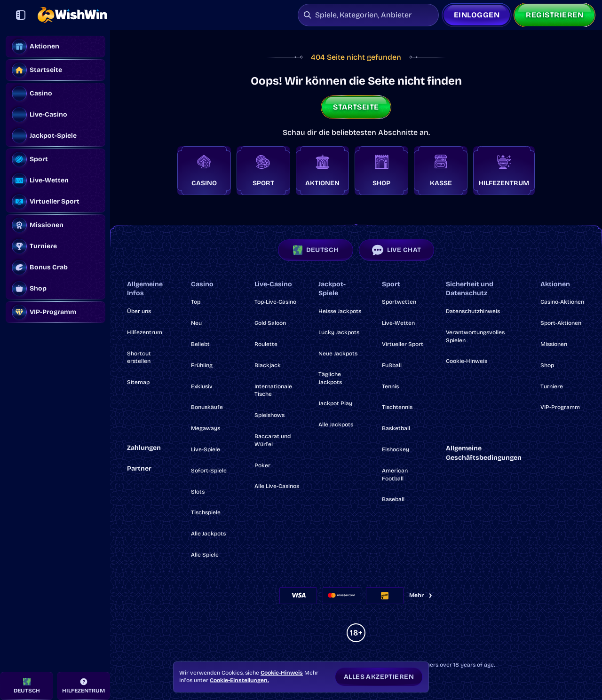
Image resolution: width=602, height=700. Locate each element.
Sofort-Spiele (209, 471)
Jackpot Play (335, 403)
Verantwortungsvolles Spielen (475, 336)
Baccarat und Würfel (273, 440)
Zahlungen (144, 448)
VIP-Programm (560, 407)
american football (395, 475)
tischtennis (397, 407)
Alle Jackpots (208, 534)
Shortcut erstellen (139, 358)
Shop (547, 365)
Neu (196, 323)
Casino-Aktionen (562, 302)
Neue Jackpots (338, 354)
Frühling (202, 365)
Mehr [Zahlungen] (421, 595)
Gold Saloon (270, 323)
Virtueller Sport (403, 344)
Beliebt (200, 344)
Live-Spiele (206, 449)
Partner (139, 468)
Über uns (139, 311)
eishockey (396, 449)
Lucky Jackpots (339, 332)
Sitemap (138, 382)
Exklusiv (202, 386)
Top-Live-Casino (275, 302)
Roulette (266, 344)
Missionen (554, 344)
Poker (262, 465)
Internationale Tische (273, 390)
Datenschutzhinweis (473, 311)
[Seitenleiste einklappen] (21, 15)
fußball (392, 365)
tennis (390, 386)
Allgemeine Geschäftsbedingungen (484, 453)
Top (196, 302)
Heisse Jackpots (340, 311)
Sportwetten (399, 302)
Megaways (206, 428)
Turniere (552, 386)
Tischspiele (206, 512)
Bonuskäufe (207, 407)
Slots (198, 492)
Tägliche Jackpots (330, 378)
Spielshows (269, 415)
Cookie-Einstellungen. (239, 680)
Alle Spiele (205, 555)
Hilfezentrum (145, 332)
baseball (393, 499)
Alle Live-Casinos (277, 486)
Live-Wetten (398, 323)
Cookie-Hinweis (467, 361)
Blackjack (268, 365)
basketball (396, 428)
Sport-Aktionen (561, 323)
